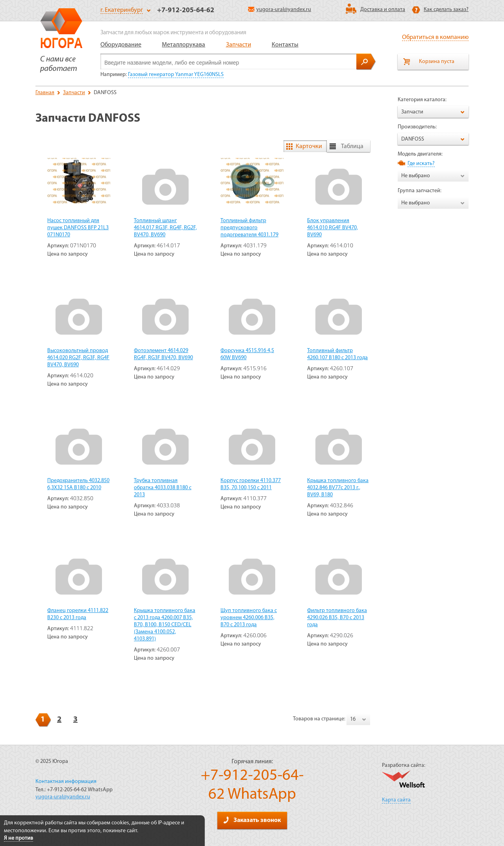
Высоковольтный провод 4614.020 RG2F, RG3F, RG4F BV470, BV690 (78, 358)
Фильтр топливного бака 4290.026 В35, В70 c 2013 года (337, 618)
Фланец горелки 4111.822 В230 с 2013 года (78, 614)
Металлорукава (183, 45)
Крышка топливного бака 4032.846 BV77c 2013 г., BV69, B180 (338, 488)
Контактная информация (66, 782)
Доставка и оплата (383, 10)
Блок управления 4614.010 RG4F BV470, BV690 (333, 228)
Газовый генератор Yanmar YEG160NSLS (176, 75)
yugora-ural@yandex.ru (280, 10)
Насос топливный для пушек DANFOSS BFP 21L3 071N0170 (78, 228)
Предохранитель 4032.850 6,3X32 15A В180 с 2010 (78, 484)
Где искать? (421, 164)
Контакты (285, 45)
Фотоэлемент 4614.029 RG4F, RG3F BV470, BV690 (163, 354)
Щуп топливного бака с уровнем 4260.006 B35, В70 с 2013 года (249, 618)
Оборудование (121, 45)
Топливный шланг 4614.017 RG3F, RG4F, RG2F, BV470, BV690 (165, 228)
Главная (45, 93)
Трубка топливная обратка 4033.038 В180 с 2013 (163, 488)
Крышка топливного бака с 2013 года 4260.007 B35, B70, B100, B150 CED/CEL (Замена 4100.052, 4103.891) (165, 625)
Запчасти (239, 45)
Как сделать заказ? (446, 10)
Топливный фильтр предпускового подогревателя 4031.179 (249, 228)
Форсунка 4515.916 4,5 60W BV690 (247, 354)
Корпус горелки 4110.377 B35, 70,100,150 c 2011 (251, 484)
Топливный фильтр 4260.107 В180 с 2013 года (337, 354)
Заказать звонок (252, 820)
